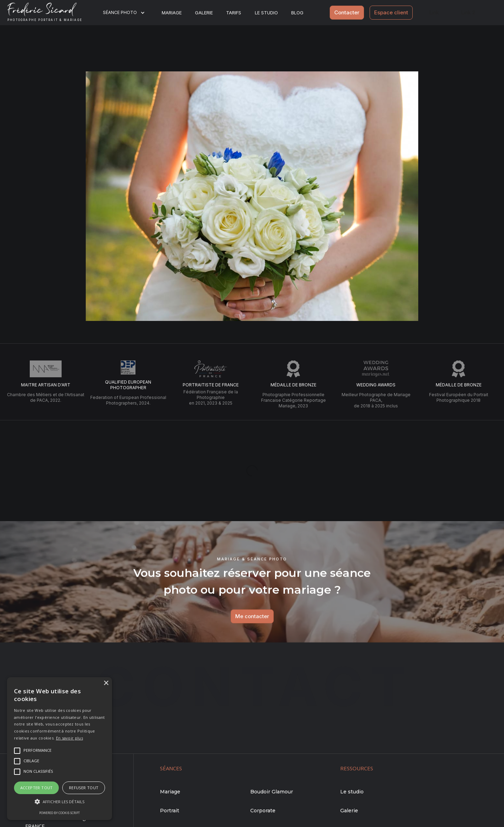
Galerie (204, 13)
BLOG (297, 13)
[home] (50, 13)
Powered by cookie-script (59, 813)
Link (434, 12)
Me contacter (252, 619)
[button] (128, 13)
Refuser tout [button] (84, 788)
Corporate (263, 811)
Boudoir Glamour (272, 792)
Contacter (347, 12)
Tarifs (234, 13)
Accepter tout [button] (37, 788)
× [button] (106, 683)
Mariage (172, 13)
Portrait (170, 811)
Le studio (266, 13)
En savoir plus (69, 738)
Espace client (391, 12)
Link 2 (468, 12)
